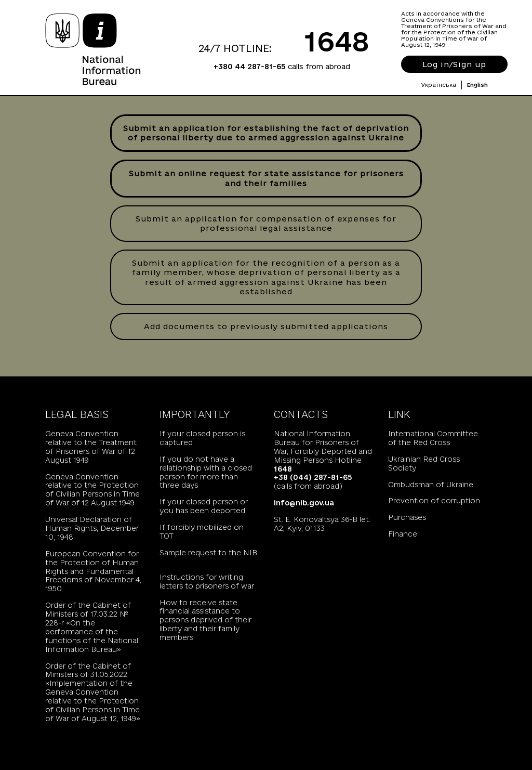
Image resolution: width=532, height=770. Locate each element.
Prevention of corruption (434, 501)
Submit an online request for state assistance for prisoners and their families (266, 178)
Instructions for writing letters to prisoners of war (207, 582)
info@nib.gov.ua (304, 503)
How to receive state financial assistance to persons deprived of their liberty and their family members (205, 620)
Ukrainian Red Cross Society (424, 464)
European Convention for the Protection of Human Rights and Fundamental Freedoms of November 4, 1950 (93, 571)
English (477, 85)
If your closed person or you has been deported (204, 506)
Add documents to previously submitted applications (266, 326)
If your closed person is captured (202, 438)
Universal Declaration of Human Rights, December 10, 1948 (92, 528)
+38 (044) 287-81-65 (313, 477)
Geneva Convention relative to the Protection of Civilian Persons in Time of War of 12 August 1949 (92, 490)
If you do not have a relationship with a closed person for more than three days (206, 472)
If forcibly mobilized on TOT (202, 532)
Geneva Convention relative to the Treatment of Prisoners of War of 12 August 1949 (91, 447)
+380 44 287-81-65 (250, 67)
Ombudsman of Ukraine (431, 485)
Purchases (407, 517)
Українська (439, 85)
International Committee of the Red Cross (433, 438)
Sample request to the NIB (208, 553)
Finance (403, 534)
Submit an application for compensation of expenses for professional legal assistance (266, 223)
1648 (337, 41)
